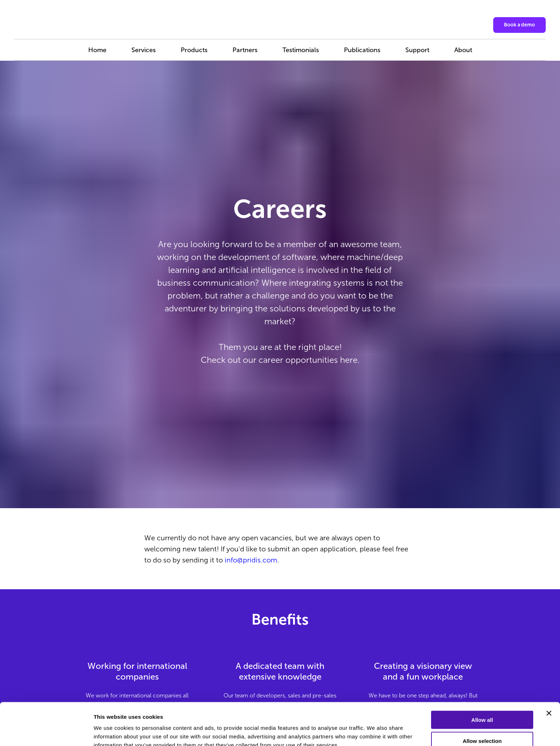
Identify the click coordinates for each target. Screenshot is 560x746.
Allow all (482, 683)
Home (97, 50)
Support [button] (417, 50)
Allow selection (482, 704)
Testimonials (301, 50)
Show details (375, 732)
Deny (482, 725)
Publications (362, 50)
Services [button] (144, 50)
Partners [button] (245, 50)
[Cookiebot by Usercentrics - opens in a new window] (46, 732)
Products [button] (194, 50)
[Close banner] (549, 677)
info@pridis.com (251, 560)
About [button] (463, 50)
